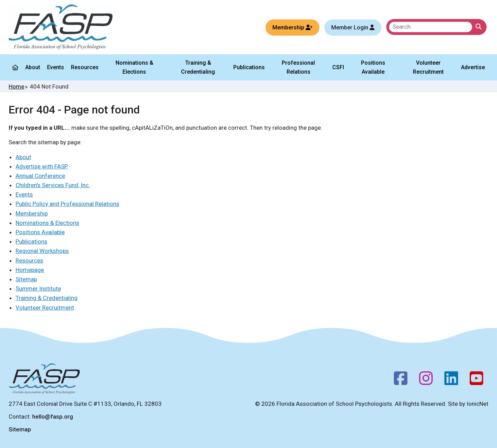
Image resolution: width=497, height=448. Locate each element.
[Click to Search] (478, 27)
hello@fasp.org (53, 417)
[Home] (15, 67)
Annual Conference (40, 176)
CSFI (338, 67)
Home (16, 86)
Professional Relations (298, 67)
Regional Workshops (42, 251)
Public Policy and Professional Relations (67, 204)
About (33, 67)
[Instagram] (426, 380)
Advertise (473, 67)
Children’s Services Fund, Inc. (53, 185)
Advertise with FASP (42, 166)
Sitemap (26, 279)
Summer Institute (38, 289)
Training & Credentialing (198, 67)
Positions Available (373, 67)
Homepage (30, 270)
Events (56, 67)
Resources (85, 67)
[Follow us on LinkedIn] (451, 380)
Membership (32, 213)
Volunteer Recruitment (428, 67)
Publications (249, 67)
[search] (431, 27)
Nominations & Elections (134, 67)
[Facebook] (401, 380)
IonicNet (477, 404)
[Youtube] (476, 380)
